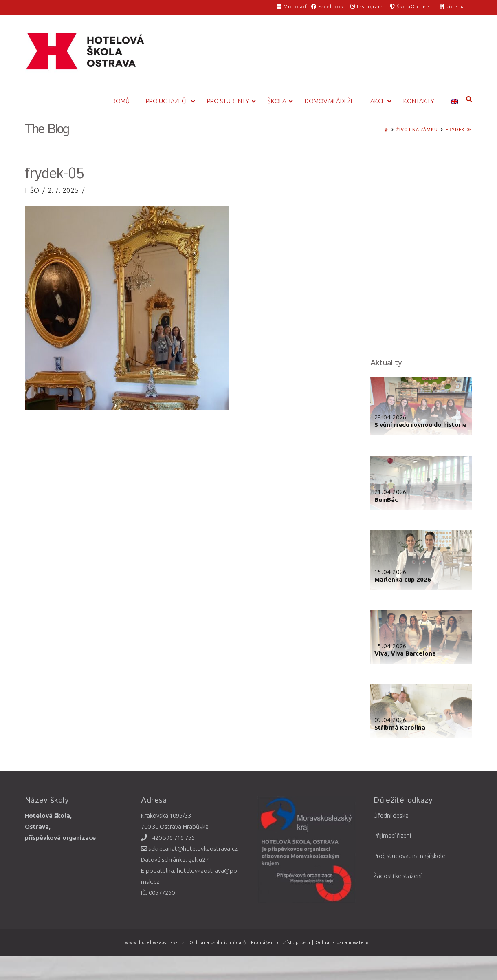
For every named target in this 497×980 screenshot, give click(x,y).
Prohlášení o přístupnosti (281, 942)
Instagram (367, 6)
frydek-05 (459, 130)
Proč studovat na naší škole (409, 856)
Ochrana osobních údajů (218, 942)
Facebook (327, 6)
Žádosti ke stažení (398, 876)
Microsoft (294, 6)
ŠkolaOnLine (410, 6)
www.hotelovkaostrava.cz (156, 942)
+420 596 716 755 (168, 838)
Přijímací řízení (392, 835)
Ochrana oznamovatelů (343, 942)
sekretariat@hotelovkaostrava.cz (189, 849)
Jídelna (453, 6)
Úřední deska (391, 816)
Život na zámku (417, 130)
